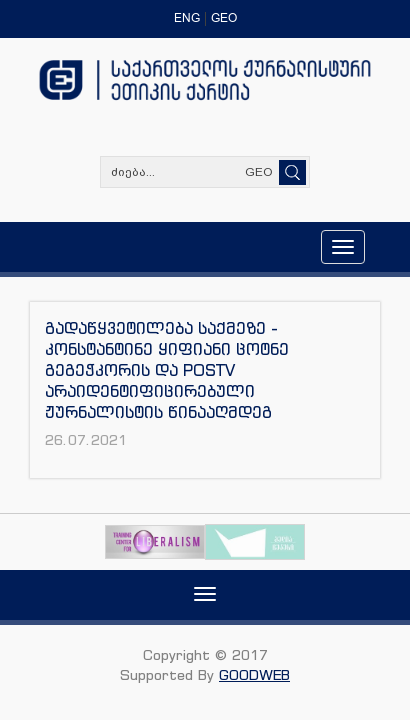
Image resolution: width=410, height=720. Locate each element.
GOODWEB (254, 674)
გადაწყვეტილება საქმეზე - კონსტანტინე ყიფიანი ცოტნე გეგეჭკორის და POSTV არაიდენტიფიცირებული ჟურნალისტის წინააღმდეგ (167, 370)
